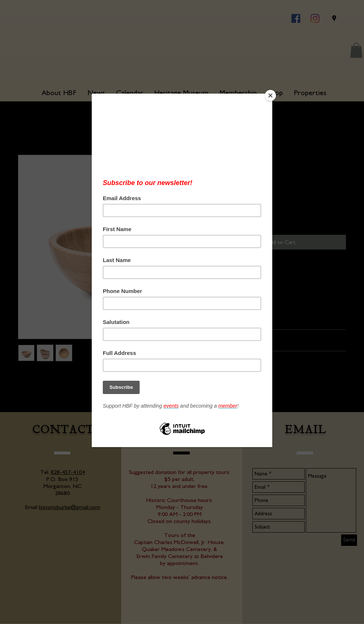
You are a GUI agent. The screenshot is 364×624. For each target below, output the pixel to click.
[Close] (270, 95)
